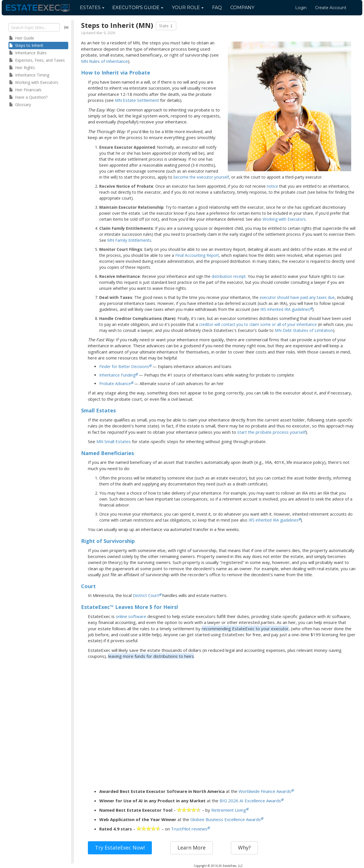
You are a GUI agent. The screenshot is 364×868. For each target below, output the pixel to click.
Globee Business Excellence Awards (226, 819)
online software (131, 616)
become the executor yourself (201, 177)
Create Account (331, 8)
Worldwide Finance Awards (265, 791)
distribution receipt (229, 276)
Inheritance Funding (117, 375)
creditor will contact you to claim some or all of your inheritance (258, 324)
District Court (146, 595)
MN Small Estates (114, 441)
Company (242, 8)
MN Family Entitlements (129, 240)
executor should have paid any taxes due (297, 297)
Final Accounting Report (197, 255)
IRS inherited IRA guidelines (285, 309)
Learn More (192, 848)
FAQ (217, 8)
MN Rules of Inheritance (105, 61)
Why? (244, 848)
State (166, 26)
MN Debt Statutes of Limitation (304, 330)
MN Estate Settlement (137, 100)
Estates (92, 8)
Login (301, 8)
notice (272, 186)
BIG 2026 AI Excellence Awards (250, 801)
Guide (138, 8)
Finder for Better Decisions (124, 366)
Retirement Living (229, 810)
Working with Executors (284, 219)
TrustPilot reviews (189, 829)
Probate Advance (115, 384)
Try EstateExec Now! (120, 848)
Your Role (188, 8)
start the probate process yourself (271, 432)
